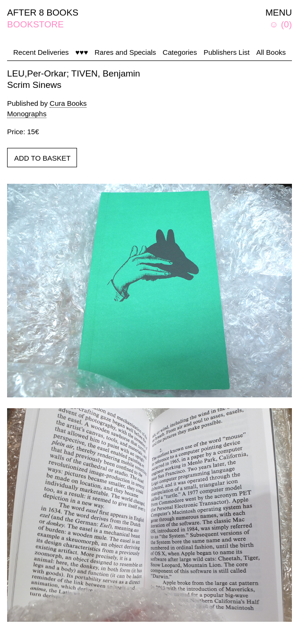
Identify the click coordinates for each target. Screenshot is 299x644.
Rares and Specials (125, 52)
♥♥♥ (82, 52)
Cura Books (68, 103)
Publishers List (227, 52)
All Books (271, 52)
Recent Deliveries (41, 52)
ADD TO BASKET (42, 158)
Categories (180, 52)
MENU (279, 13)
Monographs (27, 114)
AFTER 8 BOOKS (43, 13)
